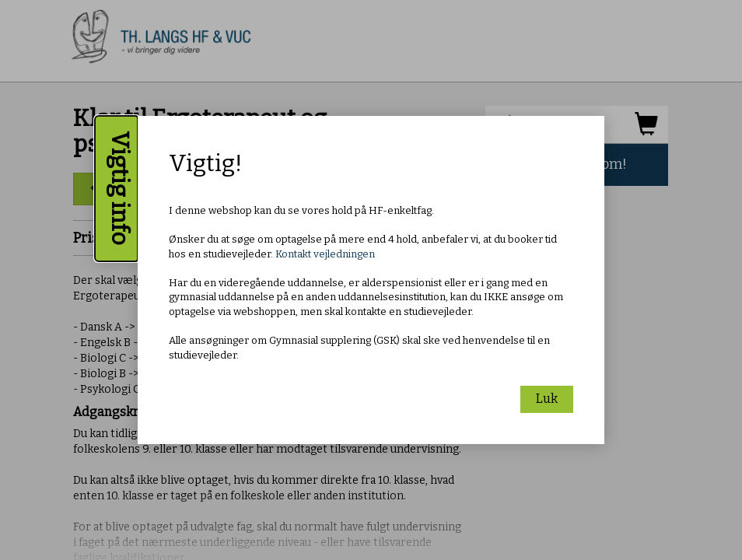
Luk (547, 399)
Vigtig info (120, 189)
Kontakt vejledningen (325, 254)
